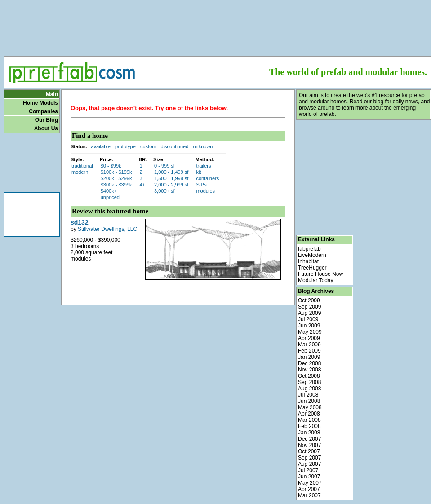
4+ (142, 185)
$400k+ (109, 191)
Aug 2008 (309, 389)
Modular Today (316, 280)
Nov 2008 (309, 370)
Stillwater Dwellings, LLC (107, 229)
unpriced (110, 197)
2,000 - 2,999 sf (171, 185)
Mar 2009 (309, 345)
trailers (203, 166)
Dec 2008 (309, 363)
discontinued (175, 146)
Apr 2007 (309, 489)
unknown (203, 146)
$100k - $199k (116, 172)
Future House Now (320, 274)
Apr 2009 (309, 338)
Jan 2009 (309, 357)
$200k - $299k (116, 178)
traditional (82, 166)
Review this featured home (110, 211)
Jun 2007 (309, 477)
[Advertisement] (218, 25)
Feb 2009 (309, 351)
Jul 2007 (308, 470)
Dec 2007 (309, 439)
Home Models (40, 103)
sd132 (80, 222)
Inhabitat (308, 261)
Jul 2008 (308, 395)
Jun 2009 (309, 326)
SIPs (201, 185)
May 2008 (310, 407)
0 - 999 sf (164, 166)
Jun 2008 (309, 401)
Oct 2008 (309, 376)
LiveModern (312, 255)
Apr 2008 (309, 414)
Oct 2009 (309, 301)
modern (80, 172)
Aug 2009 (309, 313)
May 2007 (310, 483)
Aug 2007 (309, 464)
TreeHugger (312, 268)
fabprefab (309, 249)
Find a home (90, 136)
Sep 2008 (309, 382)
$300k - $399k (116, 185)
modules (205, 191)
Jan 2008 (309, 433)
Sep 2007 (309, 458)
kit (198, 172)
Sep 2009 (309, 307)
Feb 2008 (309, 426)
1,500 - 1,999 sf (171, 178)
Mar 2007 (309, 495)
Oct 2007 (309, 451)
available (100, 146)
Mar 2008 (309, 420)
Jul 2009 (308, 319)
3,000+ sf (164, 191)
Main (52, 94)
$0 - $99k (111, 166)
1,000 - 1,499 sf (171, 172)
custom (148, 146)
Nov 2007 (309, 445)
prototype (125, 146)
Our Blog (47, 120)
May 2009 (310, 332)
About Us (46, 128)
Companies (43, 111)
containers (207, 178)
